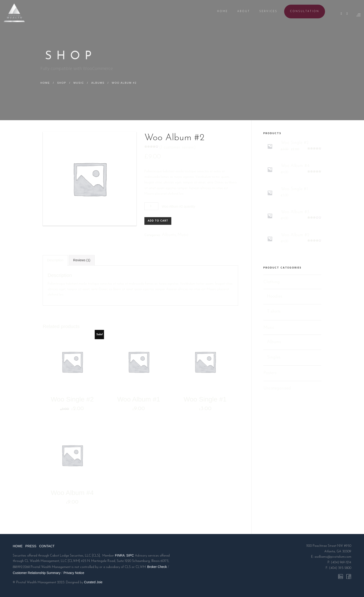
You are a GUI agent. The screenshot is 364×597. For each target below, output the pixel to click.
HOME (219, 12)
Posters (270, 373)
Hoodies (275, 297)
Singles (274, 357)
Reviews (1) (82, 260)
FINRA (120, 555)
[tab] (55, 260)
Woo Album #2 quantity (179, 206)
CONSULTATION (301, 12)
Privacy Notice (74, 573)
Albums (98, 83)
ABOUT (240, 12)
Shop (62, 83)
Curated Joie (93, 582)
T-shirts (274, 312)
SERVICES (265, 12)
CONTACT (47, 546)
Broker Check (157, 567)
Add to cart (158, 221)
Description (55, 260)
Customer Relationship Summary (37, 573)
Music (79, 83)
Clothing (272, 282)
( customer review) (177, 148)
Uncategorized (277, 388)
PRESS (31, 546)
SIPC (130, 555)
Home (45, 83)
